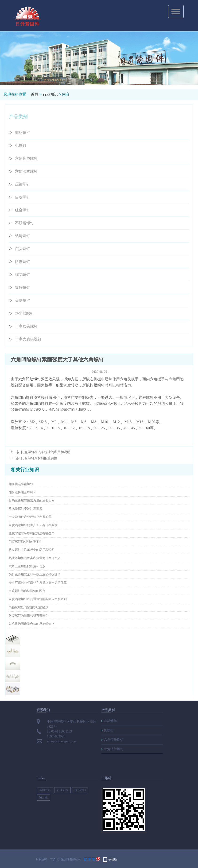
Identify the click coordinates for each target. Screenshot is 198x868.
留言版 (43, 797)
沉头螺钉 (23, 249)
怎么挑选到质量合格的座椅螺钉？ (32, 624)
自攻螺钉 (23, 197)
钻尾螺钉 (23, 236)
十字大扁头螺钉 (28, 339)
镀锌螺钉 (23, 287)
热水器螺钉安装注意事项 (25, 509)
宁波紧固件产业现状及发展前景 (30, 517)
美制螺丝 (23, 300)
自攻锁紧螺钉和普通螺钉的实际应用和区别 (38, 599)
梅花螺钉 (23, 275)
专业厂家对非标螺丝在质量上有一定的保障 (38, 583)
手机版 (113, 859)
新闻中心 (45, 790)
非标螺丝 (23, 133)
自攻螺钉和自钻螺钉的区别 (27, 591)
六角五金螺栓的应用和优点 (27, 566)
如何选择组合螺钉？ (22, 492)
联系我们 (80, 790)
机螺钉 (21, 145)
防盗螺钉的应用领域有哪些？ (29, 615)
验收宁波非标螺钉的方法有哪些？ (32, 533)
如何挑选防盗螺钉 (21, 484)
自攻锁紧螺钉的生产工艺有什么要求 (33, 525)
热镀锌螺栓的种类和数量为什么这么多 (35, 558)
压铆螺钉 (23, 184)
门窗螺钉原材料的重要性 (39, 458)
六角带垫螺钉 (26, 158)
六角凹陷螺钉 (30, 379)
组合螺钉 (23, 210)
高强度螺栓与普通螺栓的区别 (29, 607)
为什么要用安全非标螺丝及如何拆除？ (35, 574)
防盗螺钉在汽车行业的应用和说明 (46, 452)
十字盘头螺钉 (26, 326)
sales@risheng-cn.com (62, 741)
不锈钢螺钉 (24, 223)
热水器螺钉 (24, 313)
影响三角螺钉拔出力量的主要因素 (32, 500)
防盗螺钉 (23, 262)
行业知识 (50, 94)
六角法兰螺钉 (26, 171)
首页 (35, 94)
